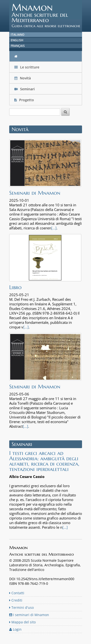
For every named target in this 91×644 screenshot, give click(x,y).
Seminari (25, 89)
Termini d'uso (21, 607)
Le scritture (27, 67)
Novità (23, 78)
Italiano (17, 35)
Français (18, 46)
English (17, 40)
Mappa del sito (22, 622)
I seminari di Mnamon (29, 615)
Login (15, 629)
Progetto (25, 100)
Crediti (16, 600)
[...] (54, 228)
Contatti (17, 593)
